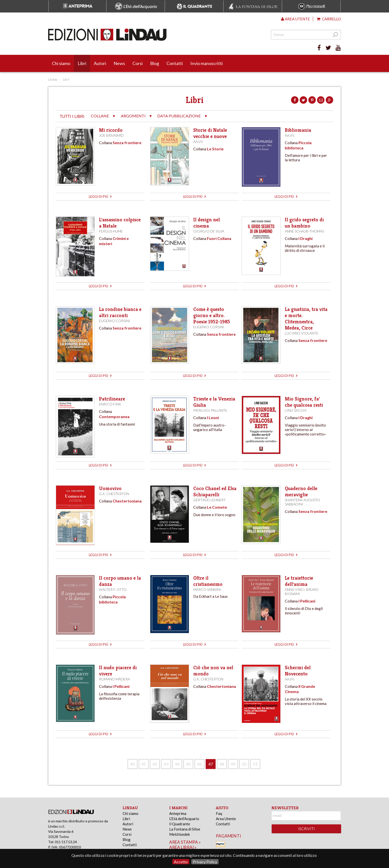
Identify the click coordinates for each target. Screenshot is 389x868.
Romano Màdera (114, 679)
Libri (82, 63)
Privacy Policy (205, 862)
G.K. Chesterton (114, 494)
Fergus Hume (111, 231)
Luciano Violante (302, 333)
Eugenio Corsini (114, 321)
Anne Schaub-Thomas (304, 231)
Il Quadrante (180, 824)
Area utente (295, 19)
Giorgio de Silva (209, 231)
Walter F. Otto (113, 589)
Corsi (138, 63)
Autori (100, 63)
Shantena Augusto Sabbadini (302, 502)
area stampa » (185, 842)
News (119, 63)
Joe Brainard (111, 135)
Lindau (53, 79)
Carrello (329, 19)
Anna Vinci (295, 589)
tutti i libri (72, 117)
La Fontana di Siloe (185, 829)
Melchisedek (179, 834)
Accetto (181, 862)
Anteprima (178, 813)
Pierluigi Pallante (210, 410)
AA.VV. (198, 142)
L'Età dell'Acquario (184, 819)
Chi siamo (61, 63)
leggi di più (100, 197)
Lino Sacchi (296, 410)
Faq (219, 813)
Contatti (175, 63)
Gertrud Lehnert (210, 500)
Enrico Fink (110, 404)
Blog (155, 63)
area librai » (183, 847)
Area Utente (226, 819)
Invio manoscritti (207, 63)
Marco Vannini (207, 589)
